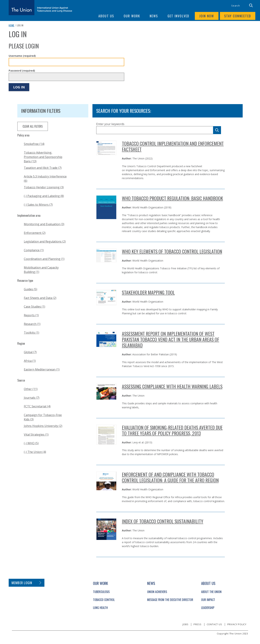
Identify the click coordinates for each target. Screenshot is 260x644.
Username (22, 56)
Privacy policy (237, 624)
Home (11, 25)
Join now (207, 16)
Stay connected (238, 16)
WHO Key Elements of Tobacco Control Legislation (172, 251)
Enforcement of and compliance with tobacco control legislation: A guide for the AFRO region (170, 477)
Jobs (185, 624)
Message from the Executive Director (170, 600)
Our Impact (208, 600)
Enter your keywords (110, 124)
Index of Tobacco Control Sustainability (163, 521)
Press (197, 624)
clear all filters (33, 126)
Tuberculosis (101, 592)
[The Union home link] (40, 8)
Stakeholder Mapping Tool (148, 292)
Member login (22, 583)
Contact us (214, 624)
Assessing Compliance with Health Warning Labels (172, 386)
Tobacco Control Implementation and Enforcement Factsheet (173, 146)
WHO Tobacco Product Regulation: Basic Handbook (172, 198)
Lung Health (100, 608)
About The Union (211, 592)
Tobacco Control (104, 600)
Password (22, 71)
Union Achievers (157, 592)
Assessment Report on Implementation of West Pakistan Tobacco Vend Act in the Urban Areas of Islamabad (171, 339)
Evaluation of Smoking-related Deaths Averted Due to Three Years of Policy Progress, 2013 (172, 430)
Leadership (208, 608)
